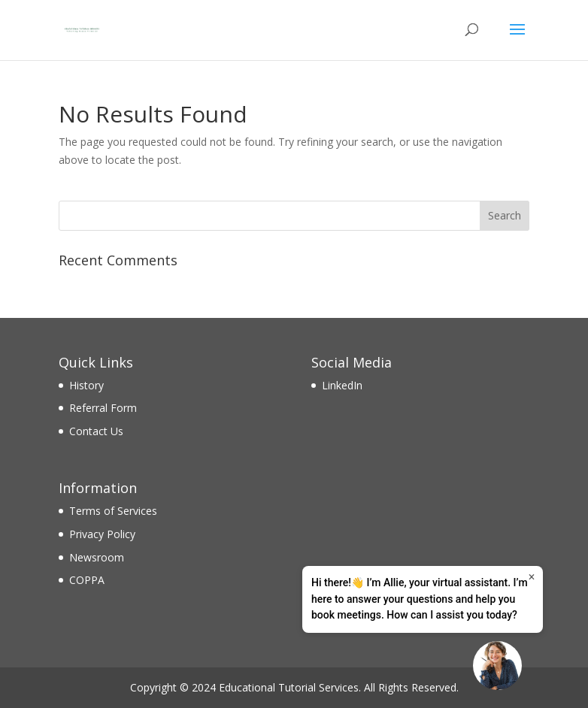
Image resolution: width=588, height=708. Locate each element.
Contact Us (96, 431)
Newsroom (97, 557)
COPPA (87, 580)
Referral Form (103, 408)
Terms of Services (113, 511)
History (86, 385)
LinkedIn (342, 385)
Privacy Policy (102, 534)
